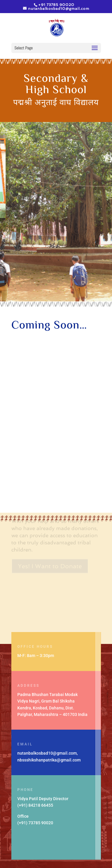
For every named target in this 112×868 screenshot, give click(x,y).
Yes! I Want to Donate (50, 559)
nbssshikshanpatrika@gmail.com (49, 760)
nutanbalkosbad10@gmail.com (47, 753)
